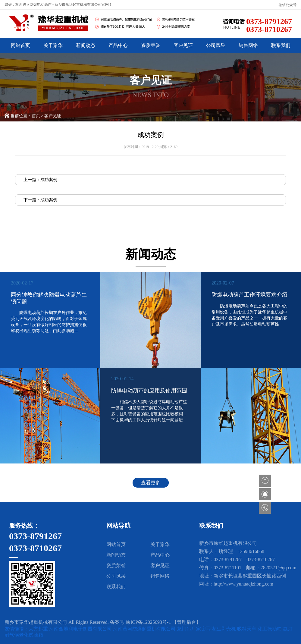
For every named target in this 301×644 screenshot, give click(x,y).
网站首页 (20, 45)
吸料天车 (247, 629)
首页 (36, 116)
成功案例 (49, 180)
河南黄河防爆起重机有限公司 (145, 629)
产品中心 (118, 45)
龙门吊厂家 (190, 629)
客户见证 (183, 45)
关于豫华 (53, 45)
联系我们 (281, 45)
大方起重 (39, 629)
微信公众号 (287, 5)
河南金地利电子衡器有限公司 (81, 629)
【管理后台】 (187, 622)
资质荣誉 (151, 45)
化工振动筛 (270, 629)
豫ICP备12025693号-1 (148, 622)
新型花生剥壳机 (220, 629)
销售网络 (248, 45)
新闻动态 (86, 45)
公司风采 (216, 45)
